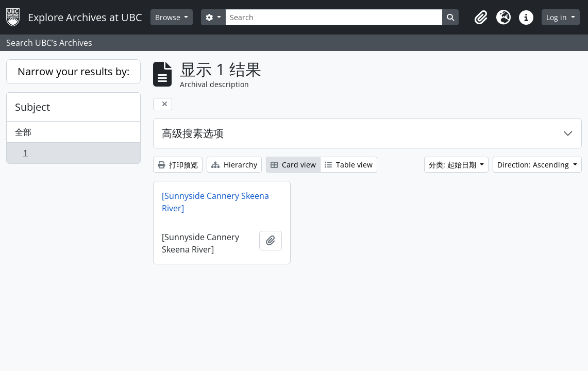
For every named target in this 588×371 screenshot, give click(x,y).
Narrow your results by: (73, 71)
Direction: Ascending (534, 165)
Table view (349, 165)
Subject (32, 107)
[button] (481, 18)
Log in (558, 17)
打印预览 (178, 165)
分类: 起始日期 (453, 165)
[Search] (334, 17)
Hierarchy (234, 165)
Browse (169, 17)
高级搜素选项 (193, 133)
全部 (23, 132)
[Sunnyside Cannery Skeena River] (215, 202)
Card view (293, 165)
